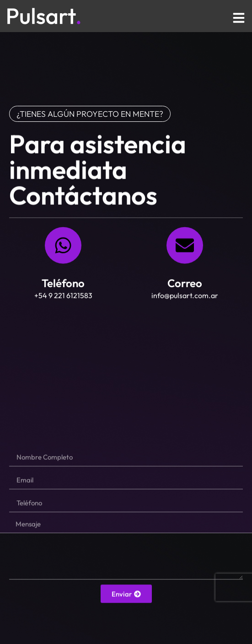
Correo (185, 284)
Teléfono (63, 284)
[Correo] (185, 247)
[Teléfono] (63, 247)
